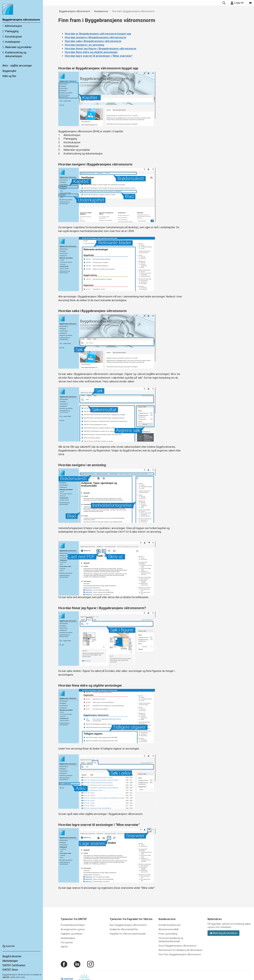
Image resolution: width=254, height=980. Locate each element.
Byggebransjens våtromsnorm (75, 11)
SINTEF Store (10, 970)
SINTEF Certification (14, 965)
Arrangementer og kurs (73, 929)
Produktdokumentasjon (73, 925)
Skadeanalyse (68, 938)
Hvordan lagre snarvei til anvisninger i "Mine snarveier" (99, 56)
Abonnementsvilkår (169, 929)
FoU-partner (67, 942)
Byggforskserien (12, 956)
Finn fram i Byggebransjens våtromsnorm (133, 11)
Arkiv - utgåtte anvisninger (17, 66)
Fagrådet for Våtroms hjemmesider (128, 934)
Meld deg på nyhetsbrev (223, 933)
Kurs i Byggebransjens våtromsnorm (128, 925)
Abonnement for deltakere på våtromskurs (181, 950)
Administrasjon (13, 26)
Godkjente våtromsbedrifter (124, 929)
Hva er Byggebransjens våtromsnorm (178, 946)
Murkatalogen (10, 961)
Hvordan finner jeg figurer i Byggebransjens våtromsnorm (101, 49)
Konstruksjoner (14, 37)
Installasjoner (13, 42)
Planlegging (12, 31)
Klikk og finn (9, 76)
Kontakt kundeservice (170, 925)
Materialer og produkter (18, 47)
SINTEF (6, 977)
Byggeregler (9, 71)
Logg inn (237, 3)
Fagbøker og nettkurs (72, 934)
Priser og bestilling (168, 934)
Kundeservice (101, 11)
